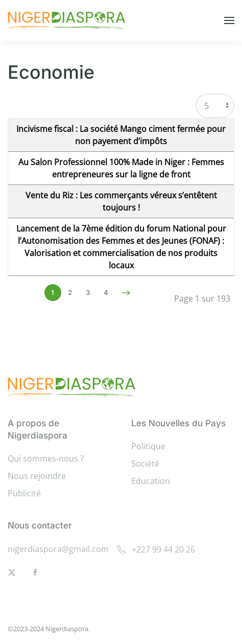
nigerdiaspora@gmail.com (58, 549)
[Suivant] (126, 293)
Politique (148, 446)
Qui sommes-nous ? (46, 458)
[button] (229, 20)
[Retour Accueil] (68, 20)
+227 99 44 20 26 (156, 549)
